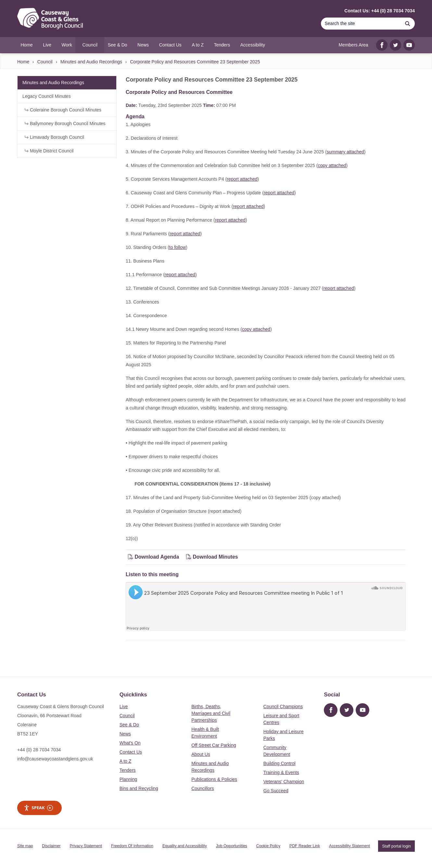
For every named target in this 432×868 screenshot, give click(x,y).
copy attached (332, 165)
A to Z (126, 761)
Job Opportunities (232, 846)
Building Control (280, 763)
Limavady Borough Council (54, 137)
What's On (130, 743)
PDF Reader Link (305, 846)
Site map (25, 846)
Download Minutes (212, 557)
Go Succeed (276, 791)
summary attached (345, 152)
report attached (242, 179)
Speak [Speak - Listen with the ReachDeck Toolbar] (38, 808)
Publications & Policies (214, 779)
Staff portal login (396, 846)
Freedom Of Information (132, 846)
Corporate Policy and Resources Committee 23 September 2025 (195, 62)
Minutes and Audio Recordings (91, 62)
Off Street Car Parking (214, 745)
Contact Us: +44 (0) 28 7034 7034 (380, 11)
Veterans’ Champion (284, 782)
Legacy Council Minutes (47, 96)
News (125, 734)
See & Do (129, 725)
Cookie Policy (268, 846)
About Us (201, 754)
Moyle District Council (49, 151)
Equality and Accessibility (185, 846)
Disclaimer (51, 846)
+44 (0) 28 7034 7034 (39, 750)
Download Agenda (154, 557)
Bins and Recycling (139, 788)
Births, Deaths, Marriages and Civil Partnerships (211, 713)
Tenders (128, 770)
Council (45, 62)
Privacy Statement (86, 846)
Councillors (203, 788)
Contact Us (131, 752)
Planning (128, 779)
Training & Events (281, 772)
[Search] (408, 24)
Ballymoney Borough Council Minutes (65, 123)
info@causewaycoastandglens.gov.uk (55, 759)
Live (124, 706)
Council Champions (283, 706)
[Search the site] (361, 24)
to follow (178, 247)
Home (23, 62)
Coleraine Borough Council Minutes (63, 110)
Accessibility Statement (349, 846)
